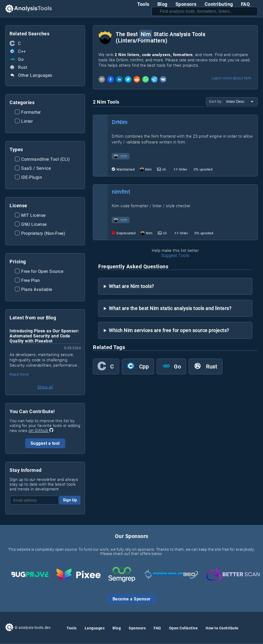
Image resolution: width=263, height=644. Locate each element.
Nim (148, 169)
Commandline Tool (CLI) (42, 160)
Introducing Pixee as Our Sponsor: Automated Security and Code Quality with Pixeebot (44, 336)
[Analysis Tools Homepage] (29, 9)
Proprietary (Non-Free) (40, 234)
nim (121, 156)
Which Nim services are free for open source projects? (169, 330)
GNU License (31, 225)
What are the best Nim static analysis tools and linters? (170, 308)
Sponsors (186, 4)
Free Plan (27, 281)
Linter (24, 122)
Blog (162, 4)
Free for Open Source (39, 272)
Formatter (28, 113)
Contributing (219, 4)
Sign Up (70, 500)
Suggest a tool (45, 443)
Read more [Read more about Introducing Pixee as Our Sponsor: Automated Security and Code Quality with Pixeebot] (19, 374)
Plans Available (34, 290)
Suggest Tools (175, 255)
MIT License (30, 216)
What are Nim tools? (131, 286)
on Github (41, 431)
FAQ (245, 4)
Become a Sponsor (132, 599)
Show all (45, 387)
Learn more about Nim (231, 78)
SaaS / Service (33, 169)
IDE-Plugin (28, 178)
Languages (95, 628)
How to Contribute (222, 628)
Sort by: (216, 101)
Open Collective (184, 628)
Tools (143, 4)
